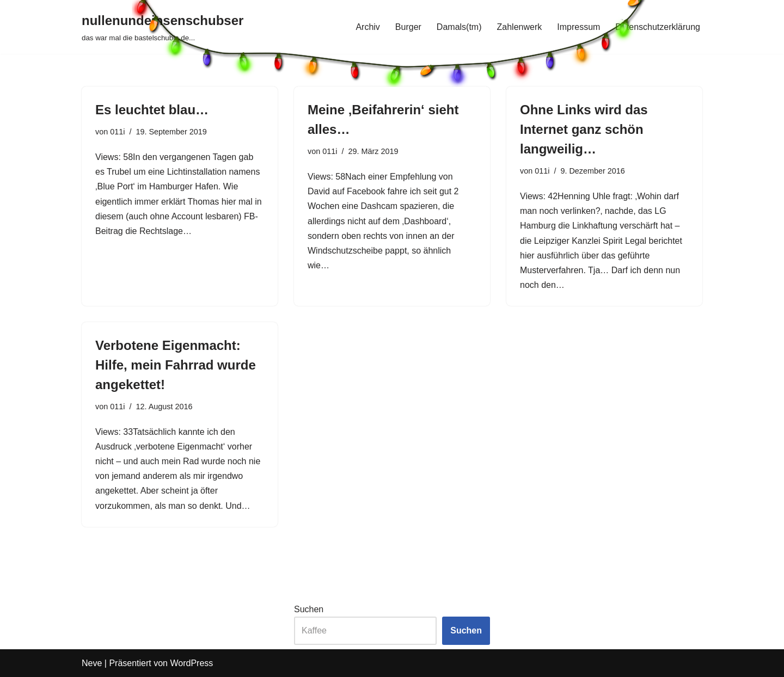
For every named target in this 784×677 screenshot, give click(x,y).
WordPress (191, 663)
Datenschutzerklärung (658, 27)
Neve (92, 663)
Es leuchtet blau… (152, 110)
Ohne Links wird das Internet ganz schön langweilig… (584, 129)
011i (117, 132)
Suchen (309, 609)
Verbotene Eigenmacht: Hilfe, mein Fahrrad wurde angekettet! (176, 365)
